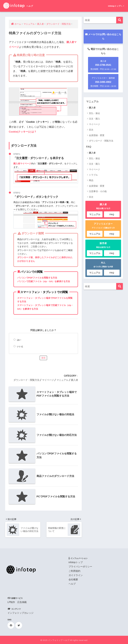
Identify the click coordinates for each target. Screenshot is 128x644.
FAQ (89, 147)
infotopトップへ (116, 6)
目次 (91, 130)
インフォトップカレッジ (20, 613)
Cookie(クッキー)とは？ (23, 132)
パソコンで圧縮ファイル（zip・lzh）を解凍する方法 (44, 281)
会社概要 (73, 579)
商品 (91, 180)
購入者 (74, 380)
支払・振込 (94, 113)
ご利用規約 (74, 571)
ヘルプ (72, 584)
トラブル (93, 175)
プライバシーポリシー (80, 567)
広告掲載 (22, 602)
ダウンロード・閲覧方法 (26, 380)
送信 (43, 358)
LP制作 (11, 602)
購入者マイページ (22, 164)
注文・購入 (94, 119)
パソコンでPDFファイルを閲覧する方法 (37, 278)
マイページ (48, 380)
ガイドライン (76, 575)
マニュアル (62, 380)
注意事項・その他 (98, 191)
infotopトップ (76, 562)
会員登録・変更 (97, 135)
